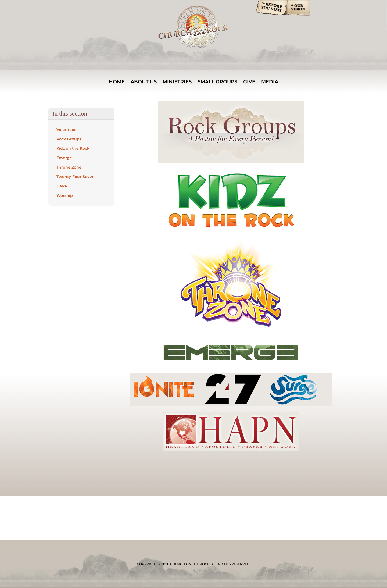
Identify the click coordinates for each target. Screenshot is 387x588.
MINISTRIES (177, 82)
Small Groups (217, 82)
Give (249, 82)
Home (117, 82)
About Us (144, 82)
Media (270, 82)
